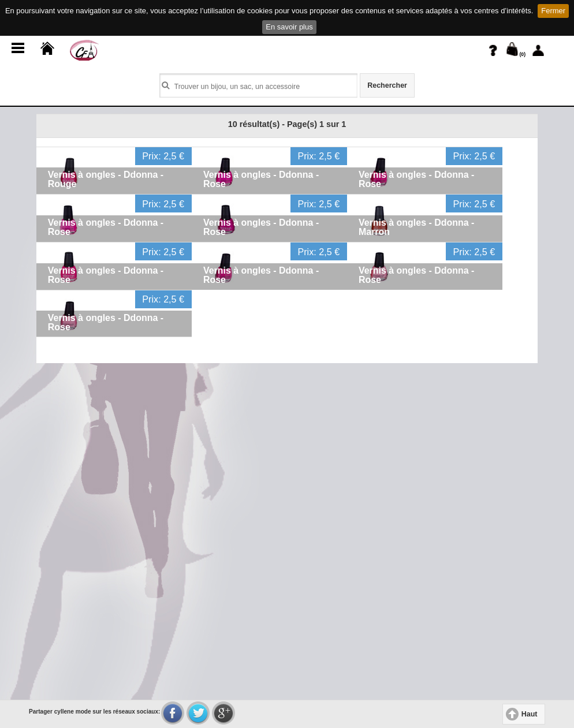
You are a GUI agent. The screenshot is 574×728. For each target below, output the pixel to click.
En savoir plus (289, 27)
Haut (530, 714)
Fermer (553, 11)
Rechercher (387, 85)
